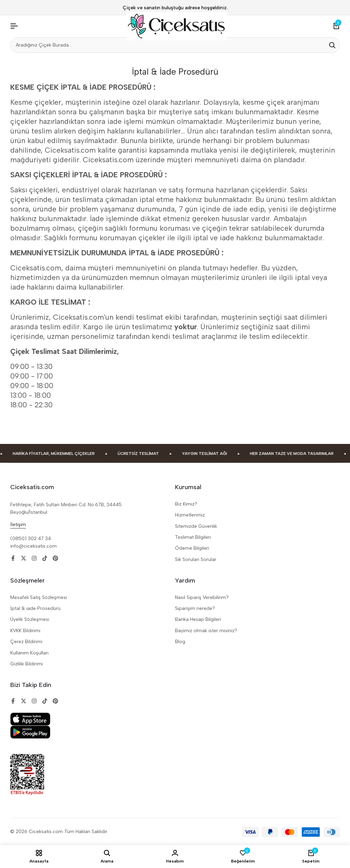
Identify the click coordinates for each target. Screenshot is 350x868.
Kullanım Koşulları (29, 653)
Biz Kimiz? (186, 504)
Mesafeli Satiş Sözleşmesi (39, 597)
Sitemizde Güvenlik (196, 526)
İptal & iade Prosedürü (35, 608)
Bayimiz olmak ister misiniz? (206, 631)
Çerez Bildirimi (26, 642)
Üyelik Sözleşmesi (30, 619)
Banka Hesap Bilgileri (198, 619)
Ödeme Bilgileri (192, 548)
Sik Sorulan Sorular (196, 559)
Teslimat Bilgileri (193, 537)
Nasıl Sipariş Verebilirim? (202, 597)
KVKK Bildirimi (25, 631)
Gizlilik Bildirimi (26, 664)
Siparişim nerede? (195, 608)
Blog (180, 642)
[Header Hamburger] (14, 26)
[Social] (13, 558)
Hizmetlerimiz (190, 515)
